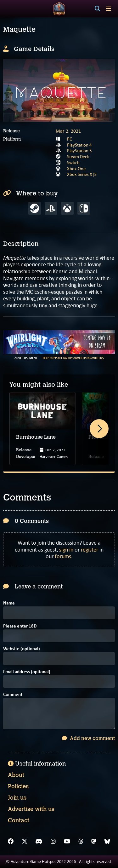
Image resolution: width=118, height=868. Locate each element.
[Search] (98, 9)
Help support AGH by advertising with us (73, 358)
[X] (25, 842)
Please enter (20, 626)
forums (63, 556)
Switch (73, 163)
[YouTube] (67, 842)
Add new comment (88, 738)
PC (70, 139)
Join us (17, 798)
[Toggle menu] (109, 9)
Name (9, 603)
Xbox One (76, 169)
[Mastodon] (94, 842)
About (16, 775)
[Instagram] (53, 842)
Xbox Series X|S (82, 174)
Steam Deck (78, 157)
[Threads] (81, 842)
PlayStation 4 (79, 145)
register (90, 550)
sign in (66, 550)
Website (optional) (22, 649)
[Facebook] (11, 842)
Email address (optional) (27, 672)
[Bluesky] (107, 842)
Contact (19, 820)
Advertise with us (31, 809)
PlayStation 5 (79, 151)
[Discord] (39, 842)
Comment (13, 695)
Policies (18, 786)
